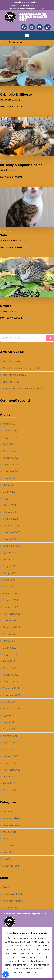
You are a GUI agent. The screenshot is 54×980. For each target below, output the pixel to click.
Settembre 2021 (11, 709)
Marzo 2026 (9, 424)
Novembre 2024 (12, 471)
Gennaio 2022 (10, 682)
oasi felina (8, 845)
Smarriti (7, 852)
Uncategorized (11, 866)
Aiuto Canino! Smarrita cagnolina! (21, 368)
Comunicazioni (11, 825)
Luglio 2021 (9, 722)
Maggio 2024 (10, 498)
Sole (4, 235)
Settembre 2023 (11, 546)
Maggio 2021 (10, 736)
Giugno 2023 (10, 566)
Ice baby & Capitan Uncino (21, 165)
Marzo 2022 (9, 668)
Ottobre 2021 (10, 702)
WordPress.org (11, 908)
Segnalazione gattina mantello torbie (23, 388)
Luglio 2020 (9, 776)
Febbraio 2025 (11, 458)
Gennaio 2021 (10, 763)
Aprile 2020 (9, 783)
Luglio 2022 (9, 641)
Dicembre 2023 (11, 526)
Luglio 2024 (9, 485)
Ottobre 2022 (10, 620)
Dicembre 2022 (11, 607)
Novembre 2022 (12, 614)
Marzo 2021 (9, 749)
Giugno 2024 (10, 492)
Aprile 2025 (9, 444)
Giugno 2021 (10, 729)
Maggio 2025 (10, 437)
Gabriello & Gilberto (16, 95)
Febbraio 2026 (11, 431)
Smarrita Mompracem (15, 375)
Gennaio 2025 (10, 464)
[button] (27, 35)
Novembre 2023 (12, 532)
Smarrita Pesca (11, 382)
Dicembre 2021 (11, 688)
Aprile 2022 (9, 661)
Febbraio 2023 (11, 593)
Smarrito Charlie (12, 361)
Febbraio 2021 (11, 756)
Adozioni (6, 90)
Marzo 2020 (9, 790)
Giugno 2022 (10, 648)
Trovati (7, 859)
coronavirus (9, 832)
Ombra (6, 306)
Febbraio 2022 (11, 675)
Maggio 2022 (10, 654)
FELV (5, 839)
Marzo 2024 (9, 505)
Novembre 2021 (12, 695)
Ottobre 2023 (10, 539)
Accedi (6, 887)
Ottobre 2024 (10, 478)
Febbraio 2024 (11, 512)
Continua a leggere (11, 107)
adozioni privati (11, 818)
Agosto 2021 (10, 715)
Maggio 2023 (10, 573)
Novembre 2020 (12, 770)
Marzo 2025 (9, 451)
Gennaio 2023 (10, 600)
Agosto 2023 (10, 553)
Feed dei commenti (13, 901)
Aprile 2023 (9, 580)
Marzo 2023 (9, 587)
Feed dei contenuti (13, 894)
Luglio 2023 (9, 559)
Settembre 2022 (11, 627)
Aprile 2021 (9, 743)
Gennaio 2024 (10, 519)
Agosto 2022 (10, 634)
